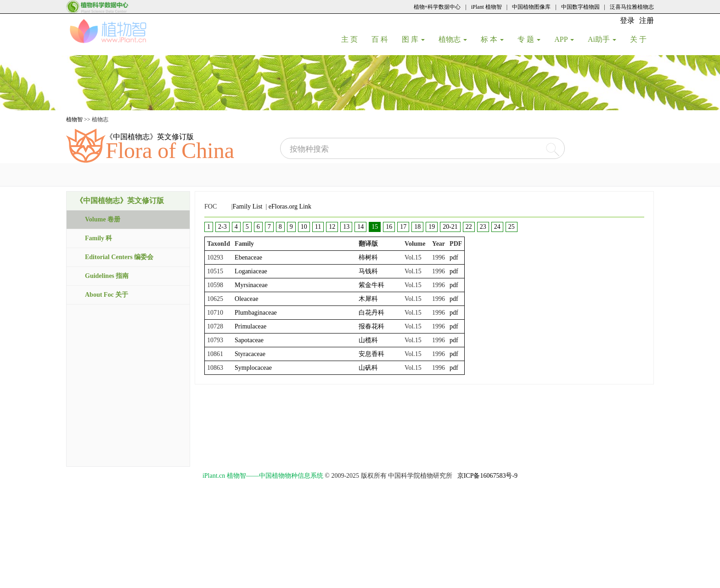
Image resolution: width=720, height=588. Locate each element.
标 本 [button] (492, 39)
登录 (627, 20)
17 (403, 227)
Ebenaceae (248, 257)
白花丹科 (371, 313)
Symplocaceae (253, 368)
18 (417, 227)
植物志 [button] (453, 39)
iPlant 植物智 (487, 7)
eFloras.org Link (290, 206)
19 (432, 227)
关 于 (642, 39)
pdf (454, 257)
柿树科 (368, 257)
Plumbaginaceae (256, 313)
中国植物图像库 (531, 7)
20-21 (450, 227)
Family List (248, 206)
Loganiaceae (251, 271)
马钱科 (368, 271)
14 (360, 227)
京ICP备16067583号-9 (487, 476)
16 (389, 227)
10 (304, 227)
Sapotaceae (249, 340)
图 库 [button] (413, 39)
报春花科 (371, 326)
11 (318, 227)
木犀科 (368, 299)
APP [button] (564, 39)
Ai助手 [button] (602, 39)
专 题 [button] (529, 39)
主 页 (353, 39)
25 (512, 227)
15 (375, 227)
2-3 (222, 227)
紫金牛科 (371, 285)
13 (346, 227)
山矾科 (368, 368)
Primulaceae (250, 326)
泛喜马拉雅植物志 (632, 7)
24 (497, 227)
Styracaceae (250, 354)
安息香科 (371, 354)
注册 (647, 20)
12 (332, 227)
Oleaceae (246, 299)
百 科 (383, 39)
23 (483, 227)
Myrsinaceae (251, 285)
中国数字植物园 (580, 7)
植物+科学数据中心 (437, 7)
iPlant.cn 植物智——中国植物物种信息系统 (263, 476)
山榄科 (368, 340)
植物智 (74, 119)
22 (469, 227)
